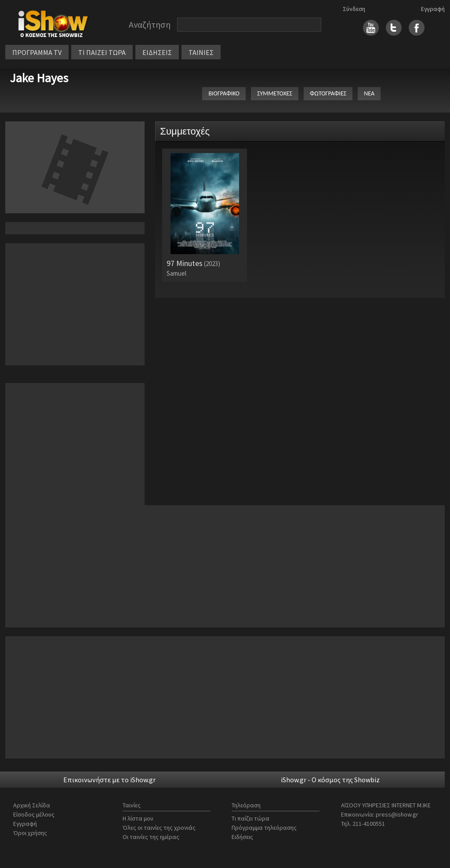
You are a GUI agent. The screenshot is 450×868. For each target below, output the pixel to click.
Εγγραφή (433, 9)
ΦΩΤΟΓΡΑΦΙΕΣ (328, 93)
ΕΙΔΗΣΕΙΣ (157, 52)
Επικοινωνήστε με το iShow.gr (109, 780)
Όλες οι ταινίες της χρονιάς (159, 828)
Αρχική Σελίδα (32, 805)
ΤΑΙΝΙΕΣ (201, 52)
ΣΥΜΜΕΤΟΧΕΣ (275, 93)
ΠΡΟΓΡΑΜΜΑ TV (37, 52)
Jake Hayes (39, 78)
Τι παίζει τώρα (250, 818)
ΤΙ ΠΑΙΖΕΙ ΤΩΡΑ (102, 52)
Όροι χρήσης (30, 833)
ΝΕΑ (369, 93)
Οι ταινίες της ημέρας (151, 837)
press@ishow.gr (397, 814)
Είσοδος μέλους (34, 814)
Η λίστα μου (138, 818)
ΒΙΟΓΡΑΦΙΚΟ (224, 93)
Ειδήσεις (242, 837)
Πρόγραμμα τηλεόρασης (264, 828)
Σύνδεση (354, 9)
